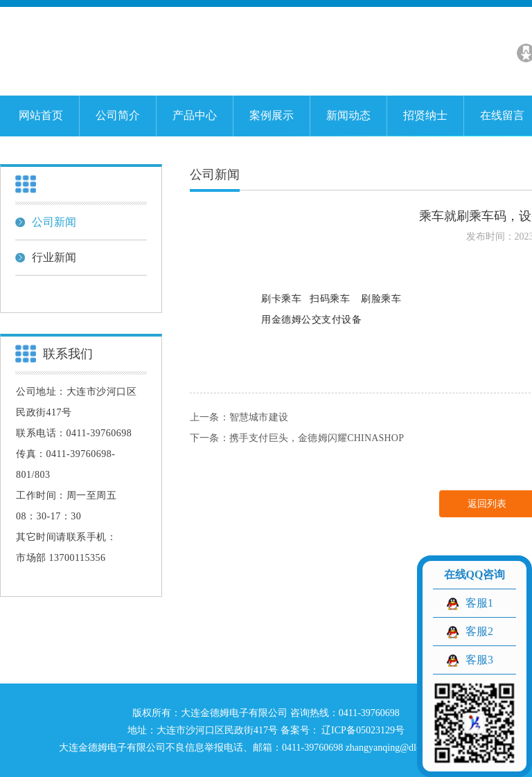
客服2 (479, 631)
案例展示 (272, 115)
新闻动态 (348, 115)
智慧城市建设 (259, 417)
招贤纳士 (425, 115)
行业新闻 (46, 257)
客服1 (479, 603)
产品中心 (195, 115)
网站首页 (41, 115)
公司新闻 (46, 222)
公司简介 (118, 115)
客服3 (479, 660)
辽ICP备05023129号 (362, 730)
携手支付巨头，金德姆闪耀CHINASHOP (317, 438)
